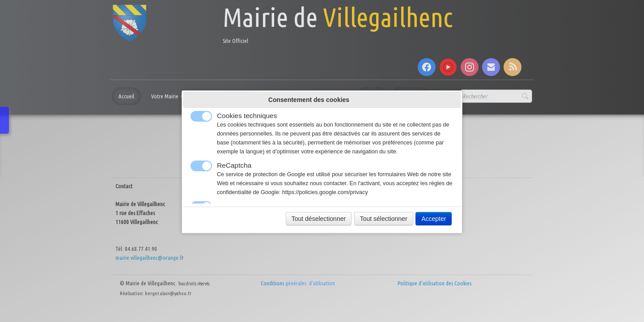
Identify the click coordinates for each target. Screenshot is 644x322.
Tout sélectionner (384, 219)
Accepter (434, 219)
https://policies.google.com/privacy (325, 192)
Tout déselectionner (319, 219)
